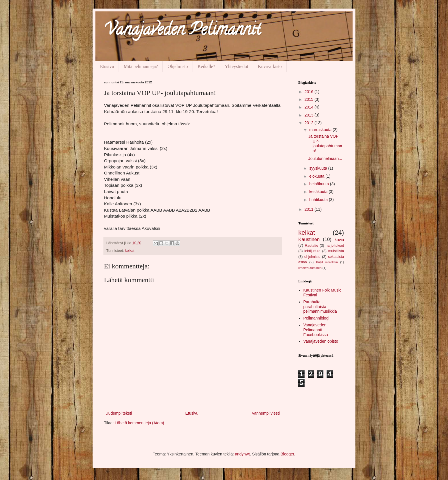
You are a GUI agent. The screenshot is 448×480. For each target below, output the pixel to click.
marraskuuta (321, 130)
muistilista (336, 251)
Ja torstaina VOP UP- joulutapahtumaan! (325, 143)
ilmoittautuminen (310, 268)
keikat (130, 251)
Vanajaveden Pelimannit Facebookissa (316, 330)
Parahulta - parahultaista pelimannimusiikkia (320, 307)
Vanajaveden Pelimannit (182, 31)
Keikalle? (206, 66)
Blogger (287, 454)
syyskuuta (319, 168)
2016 (310, 92)
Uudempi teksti (119, 413)
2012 (310, 123)
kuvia (339, 240)
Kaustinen (309, 239)
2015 (310, 99)
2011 (310, 209)
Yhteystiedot (237, 66)
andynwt (242, 454)
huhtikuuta (319, 200)
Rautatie (312, 246)
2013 (310, 115)
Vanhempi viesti (266, 413)
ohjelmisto (312, 257)
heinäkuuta (319, 184)
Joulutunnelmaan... (325, 158)
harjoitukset (335, 246)
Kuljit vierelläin (327, 262)
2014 (310, 107)
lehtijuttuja (312, 251)
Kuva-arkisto (270, 66)
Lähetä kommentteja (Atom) (140, 423)
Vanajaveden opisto (321, 341)
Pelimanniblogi (316, 318)
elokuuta (317, 176)
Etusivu (107, 66)
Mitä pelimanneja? (141, 66)
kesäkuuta (319, 192)
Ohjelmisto (178, 66)
